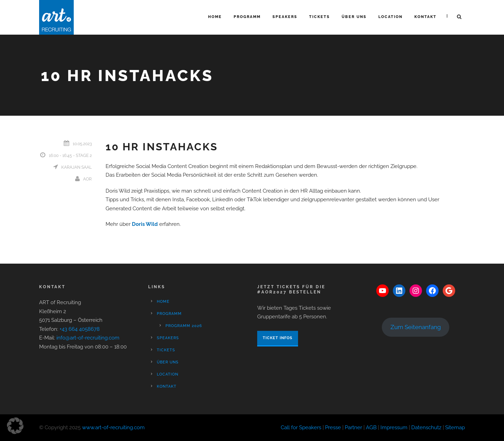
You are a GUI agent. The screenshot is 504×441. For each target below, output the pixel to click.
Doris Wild (145, 224)
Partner (353, 427)
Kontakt (425, 17)
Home (215, 17)
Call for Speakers (301, 427)
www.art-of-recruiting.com (113, 427)
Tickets (319, 17)
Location (390, 17)
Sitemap (455, 427)
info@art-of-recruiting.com (88, 338)
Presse (333, 427)
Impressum (394, 427)
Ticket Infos (278, 338)
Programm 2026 (184, 326)
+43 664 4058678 (80, 329)
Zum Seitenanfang (416, 327)
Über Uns (354, 17)
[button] (15, 426)
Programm (247, 17)
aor (87, 179)
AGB (371, 427)
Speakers (285, 17)
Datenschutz (426, 427)
